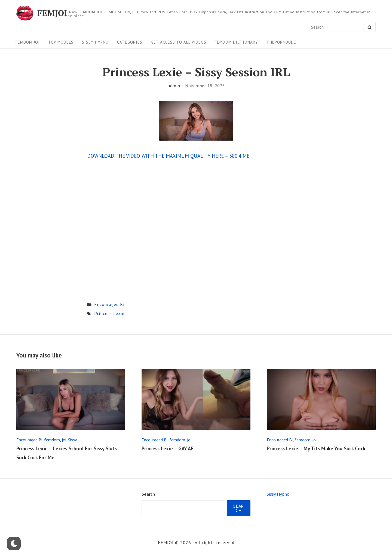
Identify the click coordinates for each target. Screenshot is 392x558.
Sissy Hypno (95, 42)
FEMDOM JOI (28, 42)
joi (64, 440)
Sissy (72, 440)
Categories (130, 42)
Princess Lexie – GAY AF (167, 448)
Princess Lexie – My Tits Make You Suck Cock (316, 448)
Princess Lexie (109, 313)
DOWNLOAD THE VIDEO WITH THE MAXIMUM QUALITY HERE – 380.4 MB (168, 156)
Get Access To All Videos (179, 42)
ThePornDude (281, 42)
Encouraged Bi (109, 304)
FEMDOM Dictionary (236, 42)
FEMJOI (52, 13)
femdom (52, 440)
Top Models (61, 42)
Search (148, 494)
